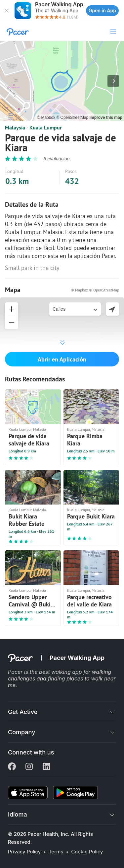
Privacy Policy (24, 852)
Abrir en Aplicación (62, 359)
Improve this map (106, 118)
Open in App (102, 10)
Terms (56, 852)
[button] (7, 11)
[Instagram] (29, 767)
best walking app (61, 672)
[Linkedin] (46, 767)
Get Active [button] (23, 712)
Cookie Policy (87, 852)
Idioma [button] (18, 814)
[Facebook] (12, 767)
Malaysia (15, 127)
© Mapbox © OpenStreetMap (95, 290)
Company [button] (22, 732)
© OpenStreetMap (73, 118)
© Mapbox (47, 118)
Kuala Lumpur (46, 127)
